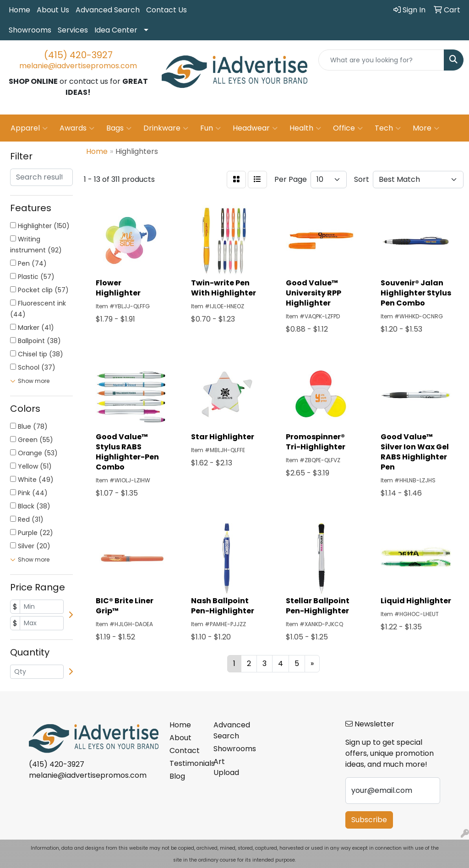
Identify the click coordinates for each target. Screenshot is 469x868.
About (180, 738)
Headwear (255, 128)
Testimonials (186, 763)
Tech (388, 128)
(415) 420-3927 (78, 55)
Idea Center (116, 30)
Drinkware (166, 128)
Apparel (29, 128)
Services (73, 30)
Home (19, 10)
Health (305, 128)
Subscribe (369, 820)
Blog (177, 776)
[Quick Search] (381, 60)
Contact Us (166, 10)
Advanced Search (108, 10)
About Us (53, 10)
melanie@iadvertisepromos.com (78, 66)
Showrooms (30, 30)
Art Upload (226, 767)
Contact (185, 751)
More (426, 128)
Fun (210, 128)
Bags (119, 128)
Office (348, 128)
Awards (77, 128)
